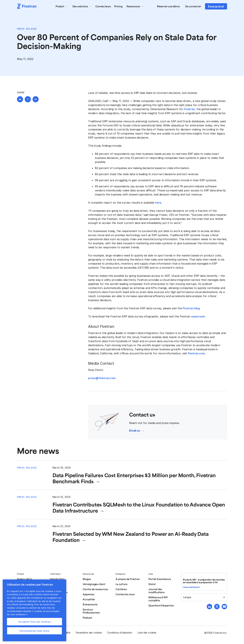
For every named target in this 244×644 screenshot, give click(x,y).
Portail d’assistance (160, 579)
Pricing (118, 6)
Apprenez (88, 594)
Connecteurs (103, 6)
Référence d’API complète (158, 599)
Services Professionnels (91, 611)
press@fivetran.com (102, 378)
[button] (62, 6)
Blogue (87, 579)
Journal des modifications (156, 591)
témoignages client (94, 584)
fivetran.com (196, 353)
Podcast (87, 618)
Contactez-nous (125, 594)
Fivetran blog (191, 308)
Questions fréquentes (161, 605)
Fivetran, (190, 109)
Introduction (57, 579)
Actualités (89, 599)
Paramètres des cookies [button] (89, 633)
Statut (152, 584)
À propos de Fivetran (128, 579)
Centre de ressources (95, 589)
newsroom (198, 316)
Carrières (121, 589)
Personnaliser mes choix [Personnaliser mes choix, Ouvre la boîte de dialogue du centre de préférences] (34, 631)
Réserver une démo (168, 6)
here (158, 203)
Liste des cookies (147, 633)
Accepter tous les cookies (34, 622)
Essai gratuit (216, 6)
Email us (134, 430)
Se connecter (193, 6)
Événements (90, 604)
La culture (121, 584)
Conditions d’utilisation (120, 633)
